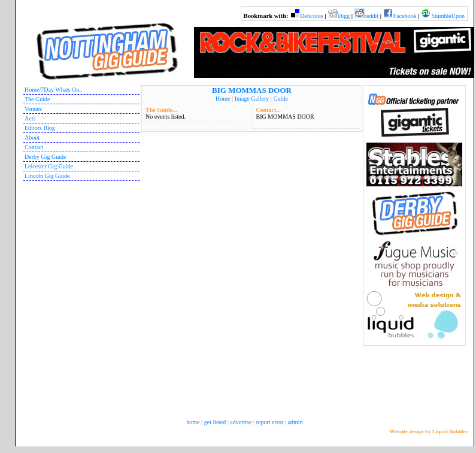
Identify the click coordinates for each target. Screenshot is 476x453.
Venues (33, 109)
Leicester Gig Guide (49, 166)
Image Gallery (252, 99)
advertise (241, 422)
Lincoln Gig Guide (47, 176)
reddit (372, 16)
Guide (280, 99)
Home (223, 99)
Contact (34, 147)
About (32, 138)
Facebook (405, 16)
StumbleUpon (448, 16)
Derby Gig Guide (45, 157)
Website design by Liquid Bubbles (428, 431)
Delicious (311, 16)
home (193, 422)
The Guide (37, 99)
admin (295, 422)
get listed (215, 422)
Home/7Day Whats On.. (53, 90)
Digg (344, 16)
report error (270, 422)
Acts (30, 118)
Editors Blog (40, 128)
